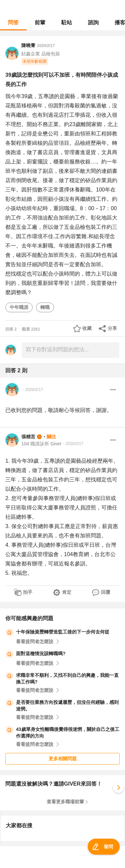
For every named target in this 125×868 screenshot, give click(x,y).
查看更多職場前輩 (65, 802)
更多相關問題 (63, 759)
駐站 (67, 23)
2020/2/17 (46, 46)
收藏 (87, 328)
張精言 (28, 437)
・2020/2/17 (32, 390)
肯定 (67, 592)
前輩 (40, 23)
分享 (112, 328)
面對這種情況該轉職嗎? (41, 654)
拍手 (28, 592)
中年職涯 (19, 307)
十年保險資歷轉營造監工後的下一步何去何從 (63, 632)
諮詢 (93, 23)
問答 (13, 23)
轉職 (45, 307)
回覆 (106, 592)
